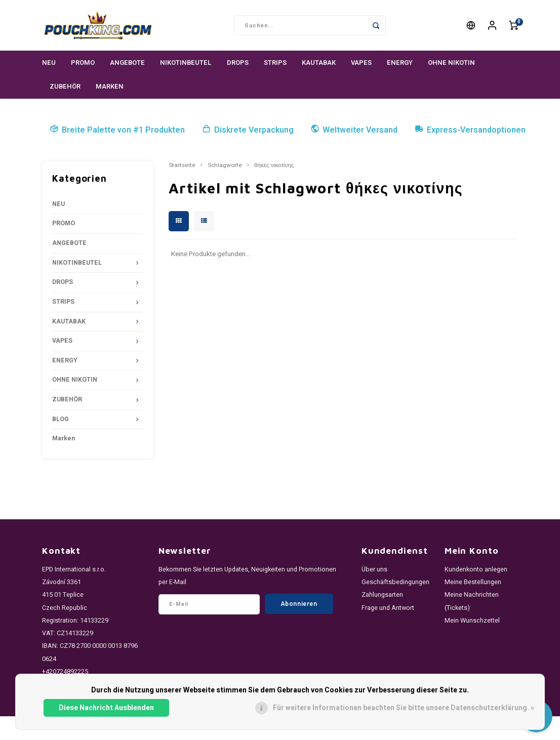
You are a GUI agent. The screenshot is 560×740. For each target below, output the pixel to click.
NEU (49, 63)
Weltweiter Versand (354, 130)
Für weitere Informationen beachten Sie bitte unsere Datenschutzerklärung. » (404, 708)
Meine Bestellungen (473, 582)
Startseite (182, 166)
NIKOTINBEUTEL (186, 63)
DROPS (238, 63)
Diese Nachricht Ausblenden (106, 708)
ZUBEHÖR (65, 86)
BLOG (61, 419)
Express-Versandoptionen (470, 130)
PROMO (83, 63)
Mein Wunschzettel (472, 621)
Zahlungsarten (382, 595)
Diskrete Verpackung (248, 130)
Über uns (374, 569)
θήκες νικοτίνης (274, 166)
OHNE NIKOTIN (451, 63)
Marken (110, 86)
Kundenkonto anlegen (476, 569)
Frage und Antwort (388, 608)
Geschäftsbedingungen (395, 582)
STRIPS (275, 63)
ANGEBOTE (127, 63)
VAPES (361, 63)
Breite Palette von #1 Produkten (117, 130)
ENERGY (400, 63)
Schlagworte (225, 166)
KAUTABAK (319, 63)
